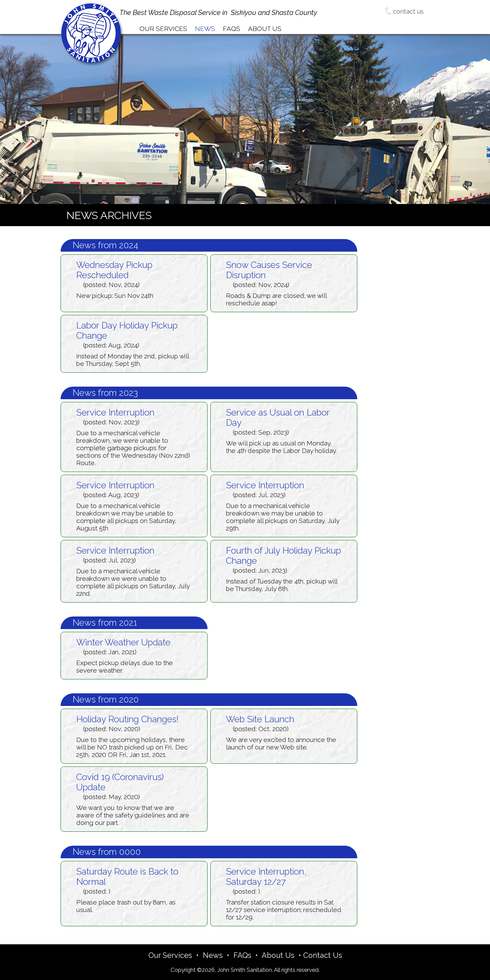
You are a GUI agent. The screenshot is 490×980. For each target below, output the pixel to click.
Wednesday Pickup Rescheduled (114, 270)
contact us (404, 11)
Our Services (170, 955)
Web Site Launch (260, 719)
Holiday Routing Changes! (127, 719)
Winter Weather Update (123, 642)
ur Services (163, 29)
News (213, 955)
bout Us (265, 29)
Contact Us (323, 955)
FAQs (242, 955)
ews (205, 29)
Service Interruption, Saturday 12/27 (266, 877)
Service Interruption (115, 412)
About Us (278, 955)
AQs (232, 29)
